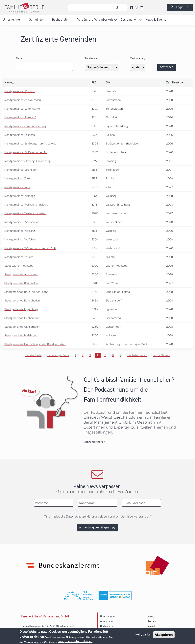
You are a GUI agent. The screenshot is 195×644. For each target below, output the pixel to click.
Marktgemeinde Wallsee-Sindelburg (26, 205)
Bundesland (92, 59)
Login (180, 7)
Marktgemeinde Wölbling (20, 231)
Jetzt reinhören (94, 442)
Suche (118, 8)
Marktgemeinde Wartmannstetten (25, 213)
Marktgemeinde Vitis (17, 187)
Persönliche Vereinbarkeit (95, 20)
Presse (152, 622)
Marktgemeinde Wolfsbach (21, 239)
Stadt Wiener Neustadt (19, 266)
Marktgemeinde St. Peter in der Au (26, 152)
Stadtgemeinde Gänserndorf (22, 327)
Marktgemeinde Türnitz (18, 178)
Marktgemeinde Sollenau (20, 135)
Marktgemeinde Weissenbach (23, 222)
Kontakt (152, 627)
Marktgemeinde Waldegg (20, 196)
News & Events (156, 20)
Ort (108, 82)
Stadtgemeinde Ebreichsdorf (22, 300)
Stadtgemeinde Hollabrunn (21, 335)
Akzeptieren (164, 635)
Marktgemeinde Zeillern (19, 257)
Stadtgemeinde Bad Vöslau (21, 283)
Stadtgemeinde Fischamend (22, 318)
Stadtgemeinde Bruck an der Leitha (26, 292)
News (151, 617)
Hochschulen (61, 20)
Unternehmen (12, 20)
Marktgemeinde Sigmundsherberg (25, 126)
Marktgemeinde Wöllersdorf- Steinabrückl (30, 248)
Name (19, 59)
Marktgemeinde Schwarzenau (23, 100)
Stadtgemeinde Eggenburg (21, 309)
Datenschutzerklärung (81, 516)
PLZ (94, 82)
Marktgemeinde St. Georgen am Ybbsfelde (30, 144)
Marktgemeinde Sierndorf (20, 117)
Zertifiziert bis (175, 82)
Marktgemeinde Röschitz (20, 91)
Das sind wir (129, 20)
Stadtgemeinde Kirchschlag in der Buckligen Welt (35, 344)
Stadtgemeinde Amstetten (21, 274)
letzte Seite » (161, 355)
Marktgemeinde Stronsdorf (21, 170)
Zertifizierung (138, 59)
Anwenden (167, 67)
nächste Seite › (137, 355)
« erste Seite (33, 355)
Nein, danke (143, 635)
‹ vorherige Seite (58, 355)
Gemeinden (37, 20)
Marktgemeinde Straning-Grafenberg (27, 161)
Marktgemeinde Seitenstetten (23, 109)
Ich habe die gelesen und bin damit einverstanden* (100, 516)
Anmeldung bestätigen (94, 528)
